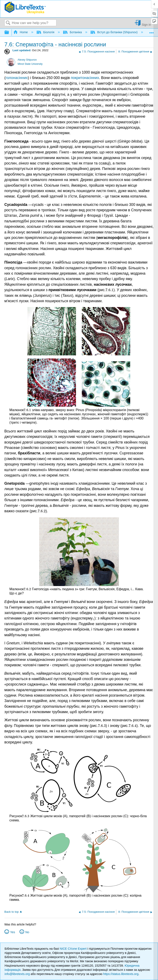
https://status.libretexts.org (121, 974)
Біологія (46, 32)
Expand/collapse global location (151, 31)
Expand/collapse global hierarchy (9, 32)
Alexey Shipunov (27, 60)
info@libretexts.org (17, 974)
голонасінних (17, 78)
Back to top (12, 912)
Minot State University (30, 64)
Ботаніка (73, 32)
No (27, 932)
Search (8, 23)
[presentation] (103, 105)
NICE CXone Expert (74, 949)
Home (21, 32)
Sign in (146, 25)
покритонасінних (85, 78)
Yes (12, 932)
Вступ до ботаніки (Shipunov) (115, 32)
